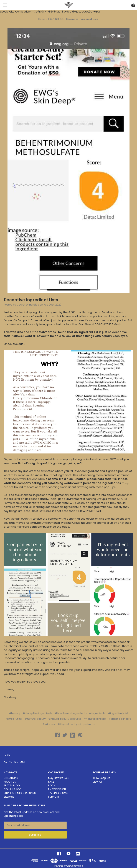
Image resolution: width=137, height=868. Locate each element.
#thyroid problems (83, 724)
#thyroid (63, 724)
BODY (52, 785)
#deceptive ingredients (37, 713)
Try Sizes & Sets (58, 793)
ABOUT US (10, 782)
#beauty (15, 713)
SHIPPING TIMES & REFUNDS (20, 793)
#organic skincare (120, 719)
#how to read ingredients (71, 713)
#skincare (49, 724)
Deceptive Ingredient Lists (31, 300)
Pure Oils (54, 797)
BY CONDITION (57, 789)
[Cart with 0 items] (133, 6)
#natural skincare (95, 719)
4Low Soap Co (101, 778)
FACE (51, 782)
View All (97, 782)
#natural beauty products (65, 719)
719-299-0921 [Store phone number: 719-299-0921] (17, 762)
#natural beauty (35, 719)
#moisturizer (14, 719)
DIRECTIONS (11, 778)
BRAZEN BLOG (12, 785)
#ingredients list (118, 713)
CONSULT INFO (13, 789)
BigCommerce (75, 866)
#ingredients (97, 713)
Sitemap (9, 797)
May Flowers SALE (59, 778)
